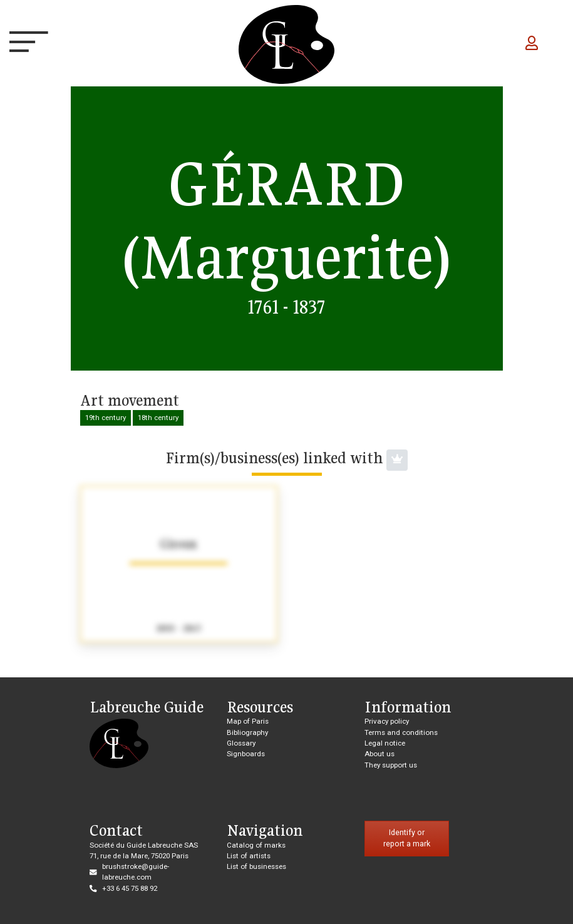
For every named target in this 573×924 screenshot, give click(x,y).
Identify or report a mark (407, 838)
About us (379, 754)
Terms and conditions (401, 732)
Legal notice (385, 743)
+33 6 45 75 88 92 (130, 888)
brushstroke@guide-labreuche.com (136, 872)
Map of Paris (248, 721)
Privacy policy (387, 721)
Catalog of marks (256, 845)
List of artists (249, 856)
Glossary (241, 743)
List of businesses (256, 866)
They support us (391, 765)
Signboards (246, 754)
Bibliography (247, 732)
